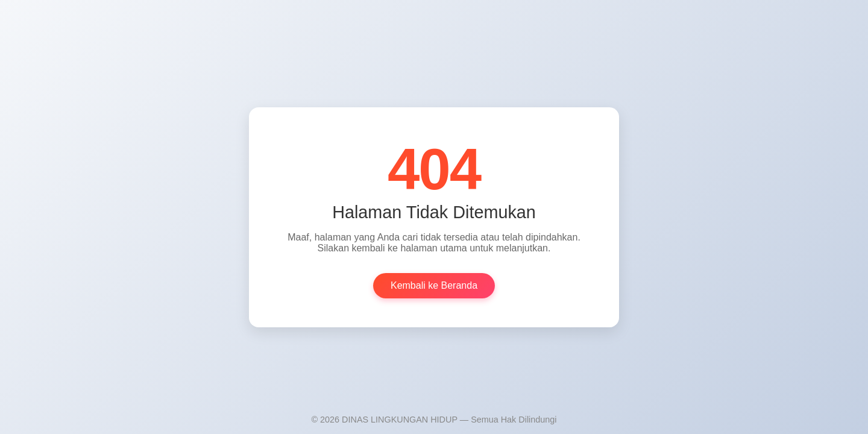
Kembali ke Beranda (434, 285)
